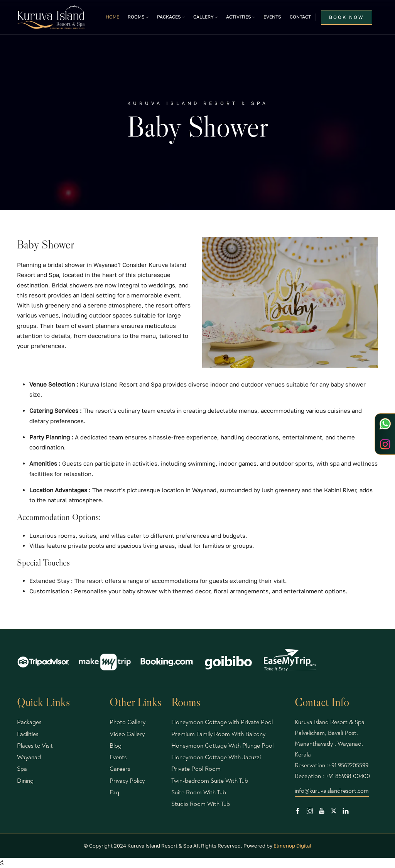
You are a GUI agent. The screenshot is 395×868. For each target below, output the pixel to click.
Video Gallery (127, 734)
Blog (116, 746)
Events (272, 17)
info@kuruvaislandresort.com (332, 791)
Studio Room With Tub (201, 804)
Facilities (28, 734)
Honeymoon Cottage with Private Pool (222, 722)
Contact (300, 17)
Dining (25, 781)
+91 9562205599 (348, 765)
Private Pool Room (196, 769)
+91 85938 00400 (348, 776)
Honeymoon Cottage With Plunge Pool (222, 746)
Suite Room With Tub (199, 792)
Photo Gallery (127, 722)
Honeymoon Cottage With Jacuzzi (216, 757)
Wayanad (29, 757)
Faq (114, 792)
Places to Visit (35, 746)
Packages (29, 722)
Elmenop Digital (292, 846)
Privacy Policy (127, 781)
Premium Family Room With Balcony (218, 734)
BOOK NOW (347, 17)
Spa (22, 769)
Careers (120, 769)
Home (112, 17)
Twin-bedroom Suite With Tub (210, 781)
